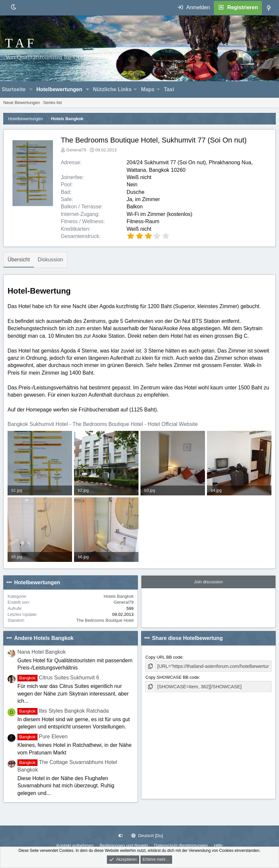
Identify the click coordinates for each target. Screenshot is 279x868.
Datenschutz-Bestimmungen (181, 845)
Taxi (169, 89)
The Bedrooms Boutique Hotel (105, 620)
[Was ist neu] (269, 8)
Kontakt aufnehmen (75, 845)
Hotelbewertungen (59, 89)
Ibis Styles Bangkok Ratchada (63, 711)
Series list (52, 103)
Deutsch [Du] (147, 836)
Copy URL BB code (164, 657)
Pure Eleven (42, 736)
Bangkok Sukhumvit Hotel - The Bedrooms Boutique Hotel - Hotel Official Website (103, 424)
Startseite (14, 89)
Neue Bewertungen (22, 103)
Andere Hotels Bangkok (44, 638)
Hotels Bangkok (119, 596)
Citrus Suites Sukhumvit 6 (58, 678)
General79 (76, 150)
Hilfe (218, 845)
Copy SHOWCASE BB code (172, 677)
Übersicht (19, 260)
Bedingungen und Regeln (124, 845)
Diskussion (51, 260)
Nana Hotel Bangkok (42, 652)
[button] (31, 90)
